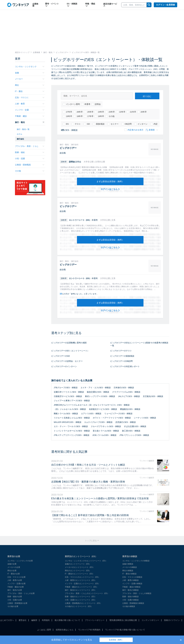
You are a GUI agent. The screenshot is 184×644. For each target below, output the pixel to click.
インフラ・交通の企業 (16, 584)
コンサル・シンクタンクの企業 (20, 561)
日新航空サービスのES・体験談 (68, 396)
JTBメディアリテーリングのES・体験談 (72, 435)
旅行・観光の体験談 (130, 590)
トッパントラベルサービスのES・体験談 (72, 431)
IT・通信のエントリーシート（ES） (80, 574)
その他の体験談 (129, 606)
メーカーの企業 (14, 567)
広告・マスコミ (30, 98)
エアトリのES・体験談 (91, 414)
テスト (76, 124)
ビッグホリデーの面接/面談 (122, 356)
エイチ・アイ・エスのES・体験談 (96, 388)
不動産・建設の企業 (16, 587)
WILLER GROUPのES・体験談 (68, 422)
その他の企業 (13, 606)
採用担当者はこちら (65, 630)
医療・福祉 (30, 152)
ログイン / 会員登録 (166, 5)
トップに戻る (92, 541)
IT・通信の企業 (14, 574)
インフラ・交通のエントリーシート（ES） (82, 584)
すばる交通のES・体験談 (135, 426)
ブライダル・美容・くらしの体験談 (137, 593)
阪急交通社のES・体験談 (98, 392)
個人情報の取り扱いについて (67, 620)
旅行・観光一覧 (23, 129)
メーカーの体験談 (130, 567)
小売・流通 (30, 159)
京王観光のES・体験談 (153, 396)
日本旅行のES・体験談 (124, 388)
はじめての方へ (7, 620)
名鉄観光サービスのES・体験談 (103, 409)
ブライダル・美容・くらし (30, 146)
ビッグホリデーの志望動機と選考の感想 (69, 343)
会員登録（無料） (116, 640)
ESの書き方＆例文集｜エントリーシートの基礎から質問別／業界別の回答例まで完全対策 (100, 498)
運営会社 (23, 620)
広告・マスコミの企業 (16, 577)
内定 (154, 124)
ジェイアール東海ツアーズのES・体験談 (72, 401)
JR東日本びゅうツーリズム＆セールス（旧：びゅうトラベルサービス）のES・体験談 (92, 405)
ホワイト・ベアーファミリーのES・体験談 (112, 418)
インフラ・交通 (30, 110)
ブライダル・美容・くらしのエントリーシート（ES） (87, 593)
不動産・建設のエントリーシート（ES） (81, 587)
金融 (30, 73)
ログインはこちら (110, 189)
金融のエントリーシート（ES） (78, 564)
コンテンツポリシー (150, 620)
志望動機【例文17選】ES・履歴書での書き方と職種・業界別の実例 (88, 482)
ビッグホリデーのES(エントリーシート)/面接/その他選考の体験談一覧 (139, 344)
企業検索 (35, 5)
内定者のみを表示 (134, 130)
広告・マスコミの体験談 (132, 577)
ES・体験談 (72, 5)
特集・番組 (90, 5)
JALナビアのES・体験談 (129, 396)
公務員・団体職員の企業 (17, 603)
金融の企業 (12, 564)
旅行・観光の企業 (15, 590)
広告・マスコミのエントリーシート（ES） (82, 577)
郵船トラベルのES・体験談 (66, 414)
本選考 (86, 104)
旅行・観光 (30, 122)
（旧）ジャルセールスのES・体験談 (70, 409)
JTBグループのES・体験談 (66, 388)
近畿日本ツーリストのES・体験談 (69, 392)
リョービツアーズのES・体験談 (118, 414)
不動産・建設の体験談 (131, 587)
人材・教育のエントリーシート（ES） (81, 580)
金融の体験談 (128, 564)
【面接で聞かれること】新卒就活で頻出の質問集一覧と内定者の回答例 (90, 515)
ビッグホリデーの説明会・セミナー (67, 361)
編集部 (34, 620)
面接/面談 (99, 124)
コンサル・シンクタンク (30, 67)
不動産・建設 (30, 116)
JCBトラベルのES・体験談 (104, 435)
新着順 (152, 130)
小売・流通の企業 (15, 600)
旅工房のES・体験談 (131, 431)
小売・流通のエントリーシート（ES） (81, 600)
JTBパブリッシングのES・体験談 (134, 435)
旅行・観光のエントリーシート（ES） (81, 590)
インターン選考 (71, 104)
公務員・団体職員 (30, 165)
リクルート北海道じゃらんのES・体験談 (72, 418)
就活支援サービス (110, 5)
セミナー (113, 124)
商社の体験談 (128, 571)
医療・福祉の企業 (15, 597)
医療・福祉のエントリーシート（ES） (81, 597)
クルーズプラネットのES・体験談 (106, 426)
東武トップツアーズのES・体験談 (100, 396)
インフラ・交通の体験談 (132, 584)
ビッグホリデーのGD (61, 356)
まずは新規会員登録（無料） (110, 181)
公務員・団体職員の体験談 (133, 603)
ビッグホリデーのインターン (64, 366)
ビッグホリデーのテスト (121, 351)
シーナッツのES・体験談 (145, 418)
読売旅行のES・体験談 (126, 422)
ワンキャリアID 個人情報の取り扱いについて (125, 630)
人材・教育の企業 (15, 580)
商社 (30, 85)
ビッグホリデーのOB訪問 (121, 361)
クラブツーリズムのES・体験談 (126, 392)
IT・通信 (30, 91)
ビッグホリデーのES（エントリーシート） (70, 351)
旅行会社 (20, 139)
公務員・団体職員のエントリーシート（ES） (83, 603)
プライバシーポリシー (95, 620)
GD (87, 124)
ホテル (20, 134)
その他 (110, 116)
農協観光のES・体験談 (130, 409)
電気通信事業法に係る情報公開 (123, 620)
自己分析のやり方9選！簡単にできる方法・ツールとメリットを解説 (88, 465)
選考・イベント (52, 5)
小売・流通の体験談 (130, 600)
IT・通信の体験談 (129, 574)
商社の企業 (12, 571)
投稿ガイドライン (172, 620)
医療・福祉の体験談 (130, 597)
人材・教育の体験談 (130, 580)
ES (66, 124)
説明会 (96, 104)
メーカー (30, 79)
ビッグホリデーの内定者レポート (125, 366)
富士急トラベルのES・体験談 (106, 431)
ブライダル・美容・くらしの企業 (21, 593)
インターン (141, 124)
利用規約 (46, 620)
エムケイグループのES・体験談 (98, 422)
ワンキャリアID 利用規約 (89, 630)
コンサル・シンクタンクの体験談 (136, 561)
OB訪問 (126, 124)
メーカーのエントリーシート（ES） (80, 567)
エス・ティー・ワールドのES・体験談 (71, 426)
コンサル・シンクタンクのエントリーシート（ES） (86, 561)
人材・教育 (30, 104)
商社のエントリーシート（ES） (78, 571)
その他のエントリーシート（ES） (79, 606)
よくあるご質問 (44, 630)
